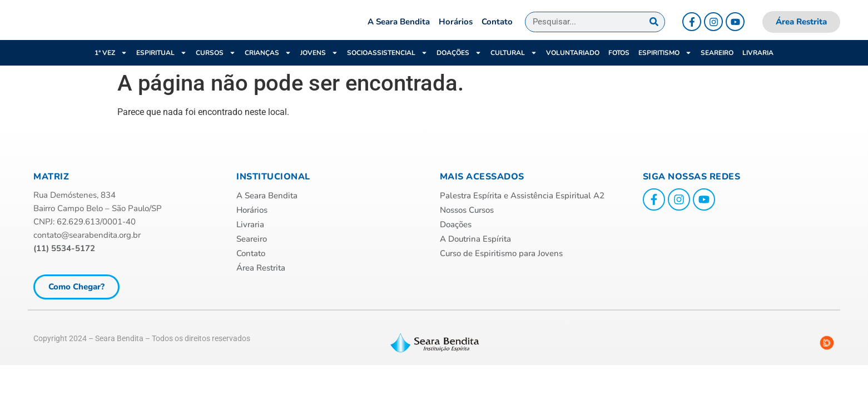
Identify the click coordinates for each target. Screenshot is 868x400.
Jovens (319, 68)
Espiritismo (665, 68)
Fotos (619, 68)
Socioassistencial (387, 68)
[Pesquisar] (654, 29)
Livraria (758, 68)
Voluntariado (573, 68)
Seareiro (717, 68)
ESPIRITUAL (162, 68)
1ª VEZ (111, 68)
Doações (459, 68)
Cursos (216, 68)
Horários (456, 29)
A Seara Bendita (399, 29)
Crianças (268, 68)
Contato (497, 29)
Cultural (514, 68)
